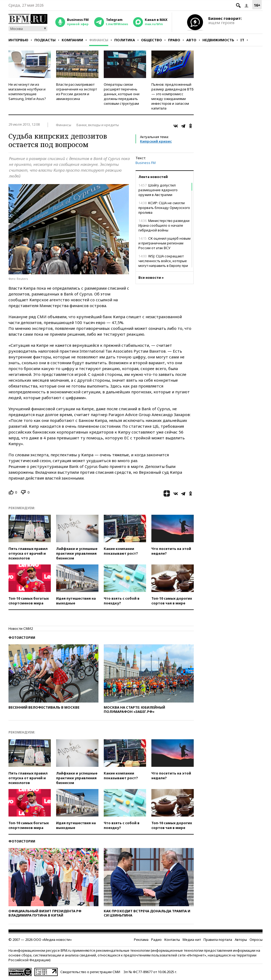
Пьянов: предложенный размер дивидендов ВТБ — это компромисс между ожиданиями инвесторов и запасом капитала (173, 96)
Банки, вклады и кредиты (98, 125)
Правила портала (218, 940)
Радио (156, 940)
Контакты (172, 940)
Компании (72, 40)
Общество (152, 40)
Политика (125, 40)
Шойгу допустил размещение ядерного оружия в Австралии (158, 190)
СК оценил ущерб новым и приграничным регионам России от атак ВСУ (164, 243)
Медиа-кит (192, 940)
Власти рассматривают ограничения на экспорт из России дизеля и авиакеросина (76, 92)
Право (174, 40)
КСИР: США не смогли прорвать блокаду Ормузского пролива (164, 208)
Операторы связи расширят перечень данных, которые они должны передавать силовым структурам (122, 94)
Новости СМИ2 (21, 628)
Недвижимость (218, 40)
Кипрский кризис (156, 141)
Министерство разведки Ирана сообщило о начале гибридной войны (164, 225)
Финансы (99, 40)
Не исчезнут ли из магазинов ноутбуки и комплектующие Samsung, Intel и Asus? (27, 92)
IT (242, 40)
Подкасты (45, 40)
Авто (191, 40)
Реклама (141, 940)
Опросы (256, 940)
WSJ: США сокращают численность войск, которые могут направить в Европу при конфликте (163, 263)
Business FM (146, 163)
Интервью (18, 40)
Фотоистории (22, 638)
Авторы (241, 940)
